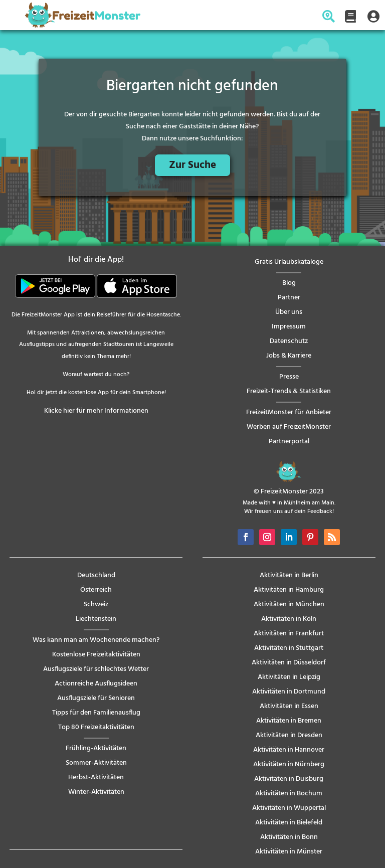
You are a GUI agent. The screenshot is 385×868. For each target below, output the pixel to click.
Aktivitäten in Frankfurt (289, 634)
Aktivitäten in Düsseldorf (289, 663)
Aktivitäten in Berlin (289, 575)
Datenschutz (289, 341)
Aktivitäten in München (289, 604)
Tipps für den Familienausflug (96, 713)
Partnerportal (289, 442)
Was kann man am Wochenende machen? (96, 640)
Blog (289, 283)
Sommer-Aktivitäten (96, 763)
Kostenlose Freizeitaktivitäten (96, 655)
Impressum (289, 327)
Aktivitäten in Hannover (289, 750)
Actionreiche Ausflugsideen (96, 684)
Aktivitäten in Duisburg (289, 779)
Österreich (96, 590)
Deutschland (96, 575)
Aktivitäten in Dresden (289, 735)
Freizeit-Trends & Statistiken (289, 391)
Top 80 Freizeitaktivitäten (96, 727)
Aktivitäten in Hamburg (289, 590)
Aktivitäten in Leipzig (289, 677)
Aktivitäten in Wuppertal (289, 808)
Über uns (289, 312)
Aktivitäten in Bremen (289, 721)
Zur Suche (192, 165)
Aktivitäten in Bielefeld (289, 823)
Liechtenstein (96, 619)
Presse (289, 377)
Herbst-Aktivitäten (96, 777)
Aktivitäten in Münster (289, 852)
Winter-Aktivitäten (96, 792)
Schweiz (96, 604)
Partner (289, 298)
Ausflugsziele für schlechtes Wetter (96, 669)
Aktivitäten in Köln (289, 619)
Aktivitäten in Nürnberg (289, 764)
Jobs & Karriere (289, 356)
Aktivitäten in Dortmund (289, 692)
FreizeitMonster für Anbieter (289, 412)
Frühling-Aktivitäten (96, 748)
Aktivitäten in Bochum (289, 794)
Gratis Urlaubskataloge (289, 262)
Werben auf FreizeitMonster (289, 427)
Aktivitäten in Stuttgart (289, 648)
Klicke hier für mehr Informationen (96, 411)
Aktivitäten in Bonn (289, 837)
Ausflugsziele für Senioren (96, 698)
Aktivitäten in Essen (289, 706)
